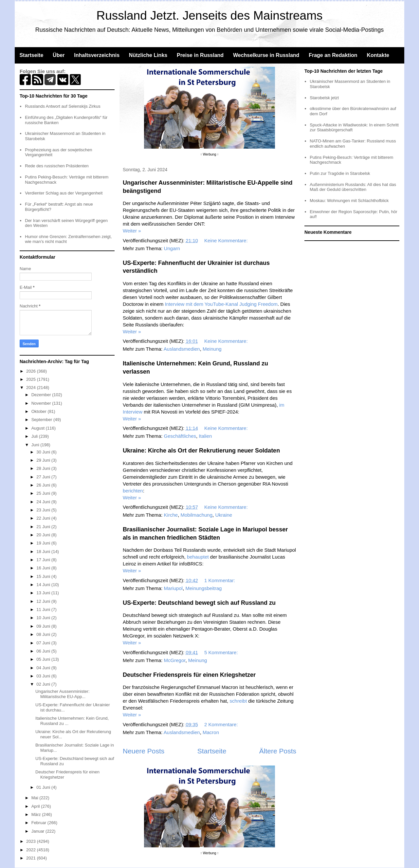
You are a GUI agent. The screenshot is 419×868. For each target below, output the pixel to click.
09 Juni (44, 626)
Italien (205, 436)
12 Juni (44, 601)
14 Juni (44, 585)
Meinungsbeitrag (203, 588)
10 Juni (44, 618)
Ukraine (224, 515)
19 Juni (44, 543)
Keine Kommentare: (227, 240)
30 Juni (44, 452)
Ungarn (172, 248)
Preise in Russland (200, 55)
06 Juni (44, 651)
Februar (39, 823)
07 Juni (44, 643)
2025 (32, 379)
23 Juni (44, 510)
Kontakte (378, 55)
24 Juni (44, 502)
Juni (36, 445)
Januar (38, 831)
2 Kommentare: (222, 724)
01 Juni (44, 787)
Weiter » (132, 231)
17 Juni (44, 560)
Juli (35, 436)
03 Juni (44, 676)
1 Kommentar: (220, 580)
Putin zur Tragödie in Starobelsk (340, 173)
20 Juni (44, 535)
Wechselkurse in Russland (266, 55)
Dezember (42, 395)
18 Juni (44, 552)
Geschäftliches (180, 436)
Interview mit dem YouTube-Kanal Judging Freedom (221, 304)
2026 (32, 371)
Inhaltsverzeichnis (97, 55)
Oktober (40, 411)
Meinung (212, 349)
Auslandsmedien (182, 349)
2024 (32, 388)
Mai (36, 798)
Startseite (31, 55)
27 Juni (44, 477)
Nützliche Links (148, 55)
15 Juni (44, 576)
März (37, 814)
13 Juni (44, 593)
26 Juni (44, 485)
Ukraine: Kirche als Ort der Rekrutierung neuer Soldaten (201, 451)
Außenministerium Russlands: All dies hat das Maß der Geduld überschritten (353, 187)
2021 (32, 858)
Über (59, 55)
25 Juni (44, 493)
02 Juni (44, 684)
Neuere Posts (144, 751)
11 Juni (44, 609)
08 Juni (44, 634)
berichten (133, 491)
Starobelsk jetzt (324, 98)
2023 (32, 841)
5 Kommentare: (222, 652)
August (39, 428)
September (42, 420)
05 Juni (44, 659)
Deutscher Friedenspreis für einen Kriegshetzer (189, 675)
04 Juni (44, 668)
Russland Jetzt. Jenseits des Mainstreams (210, 16)
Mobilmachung (196, 515)
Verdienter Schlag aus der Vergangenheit (64, 193)
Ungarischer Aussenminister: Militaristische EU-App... (62, 694)
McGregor (175, 660)
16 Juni (44, 568)
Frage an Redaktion (333, 55)
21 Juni (44, 527)
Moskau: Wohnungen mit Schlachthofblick (349, 201)
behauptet (198, 557)
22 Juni (44, 518)
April (36, 806)
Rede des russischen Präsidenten (57, 166)
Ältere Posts (278, 751)
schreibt (238, 701)
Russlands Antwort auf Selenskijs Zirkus (63, 106)
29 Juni (44, 460)
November (42, 403)
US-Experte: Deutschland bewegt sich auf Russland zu (199, 603)
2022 (32, 850)
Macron (211, 732)
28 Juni (44, 468)
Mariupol (173, 588)
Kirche (171, 515)
